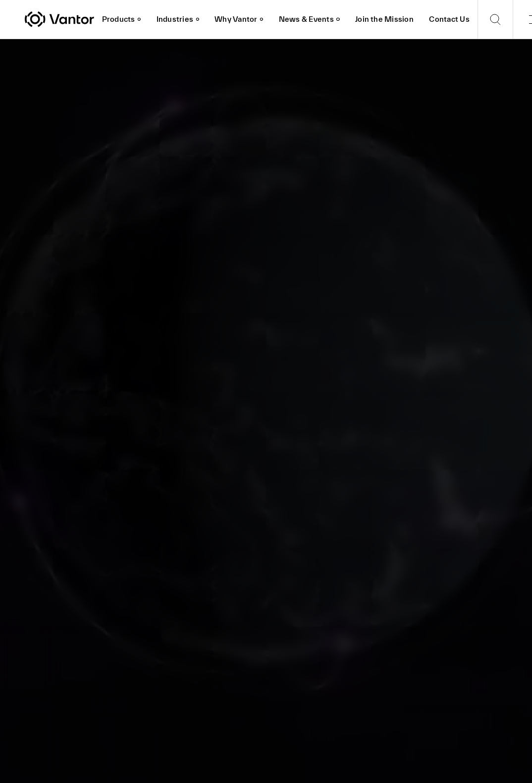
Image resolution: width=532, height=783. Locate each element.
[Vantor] (59, 19)
